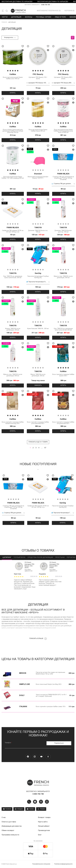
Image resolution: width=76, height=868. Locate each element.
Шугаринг (7, 558)
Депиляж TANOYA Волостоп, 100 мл (38, 230)
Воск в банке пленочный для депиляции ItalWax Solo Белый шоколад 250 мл (13, 129)
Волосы (29, 17)
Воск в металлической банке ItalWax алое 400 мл (13, 76)
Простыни (60, 558)
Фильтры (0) (73, 38)
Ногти (5, 17)
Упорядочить (10, 38)
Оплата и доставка (9, 822)
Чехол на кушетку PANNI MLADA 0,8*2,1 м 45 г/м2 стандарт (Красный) (51, 696)
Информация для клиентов (12, 826)
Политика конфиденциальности (63, 864)
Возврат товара (44, 818)
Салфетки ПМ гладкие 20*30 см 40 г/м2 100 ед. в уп (13, 230)
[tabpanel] (13, 499)
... (42, 448)
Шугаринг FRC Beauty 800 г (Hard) (63, 76)
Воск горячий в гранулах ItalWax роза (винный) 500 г (38, 421)
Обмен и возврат (8, 831)
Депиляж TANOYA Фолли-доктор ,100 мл (63, 230)
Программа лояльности (10, 835)
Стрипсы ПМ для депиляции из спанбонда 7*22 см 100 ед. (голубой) (63, 177)
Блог (40, 835)
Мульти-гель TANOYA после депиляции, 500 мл (13, 373)
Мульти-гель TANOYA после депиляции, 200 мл (63, 275)
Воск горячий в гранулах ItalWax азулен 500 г (63, 373)
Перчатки (71, 558)
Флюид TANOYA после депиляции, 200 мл (13, 328)
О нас (4, 818)
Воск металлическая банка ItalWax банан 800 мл (38, 129)
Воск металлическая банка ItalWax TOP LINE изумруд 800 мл (13, 176)
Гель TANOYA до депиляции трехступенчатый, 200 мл (13, 275)
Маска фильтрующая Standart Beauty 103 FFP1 (38, 176)
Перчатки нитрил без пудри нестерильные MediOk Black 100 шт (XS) (50, 673)
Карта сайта (43, 822)
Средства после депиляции (40, 558)
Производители (44, 831)
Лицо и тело (60, 17)
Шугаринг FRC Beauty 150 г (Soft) (38, 76)
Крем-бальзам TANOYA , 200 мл (38, 327)
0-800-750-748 (45, 5)
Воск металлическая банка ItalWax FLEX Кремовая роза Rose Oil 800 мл (63, 129)
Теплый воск (19, 558)
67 (45, 448)
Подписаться (59, 743)
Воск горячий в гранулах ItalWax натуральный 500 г (63, 421)
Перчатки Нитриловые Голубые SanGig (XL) (38, 275)
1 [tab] (38, 469)
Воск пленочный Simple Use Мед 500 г (49, 684)
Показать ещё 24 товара (38, 442)
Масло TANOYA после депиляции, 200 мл (38, 373)
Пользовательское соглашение (41, 864)
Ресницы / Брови (43, 17)
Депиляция (16, 17)
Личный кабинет (44, 826)
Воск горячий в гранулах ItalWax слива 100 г (51, 707)
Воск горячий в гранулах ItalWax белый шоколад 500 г (13, 421)
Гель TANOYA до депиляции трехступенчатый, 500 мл (63, 328)
